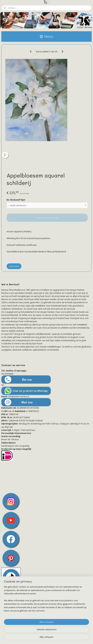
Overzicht (14, 266)
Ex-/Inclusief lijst (16, 200)
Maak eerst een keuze (47, 218)
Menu (46, 36)
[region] (46, 600)
